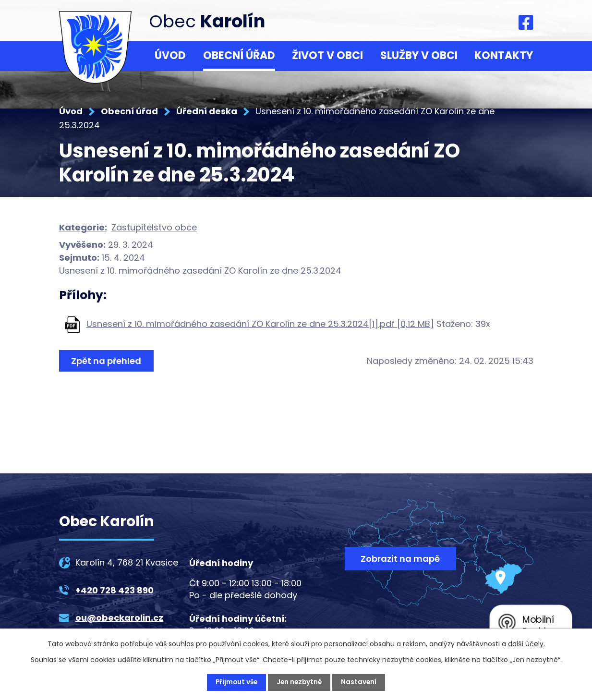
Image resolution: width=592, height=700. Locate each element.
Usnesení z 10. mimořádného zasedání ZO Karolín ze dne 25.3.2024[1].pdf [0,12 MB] (260, 324)
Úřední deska (207, 111)
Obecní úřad (239, 55)
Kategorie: (83, 227)
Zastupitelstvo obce (154, 227)
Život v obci (327, 55)
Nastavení (361, 682)
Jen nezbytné (300, 682)
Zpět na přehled (107, 361)
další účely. (526, 644)
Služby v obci (419, 55)
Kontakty (504, 55)
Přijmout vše (236, 682)
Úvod (170, 55)
